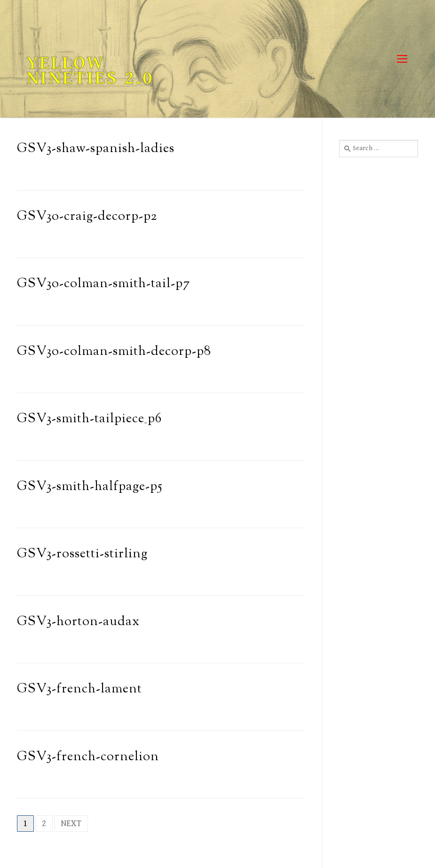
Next (71, 824)
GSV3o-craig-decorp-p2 (87, 217)
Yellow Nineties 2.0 (90, 71)
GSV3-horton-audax (78, 622)
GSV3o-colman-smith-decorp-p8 (114, 352)
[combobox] (379, 148)
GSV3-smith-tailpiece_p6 (89, 419)
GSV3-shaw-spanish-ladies (96, 149)
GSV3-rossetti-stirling (82, 554)
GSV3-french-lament (79, 689)
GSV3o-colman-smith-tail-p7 (103, 284)
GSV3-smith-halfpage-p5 (90, 487)
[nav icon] (402, 59)
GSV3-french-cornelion (88, 757)
